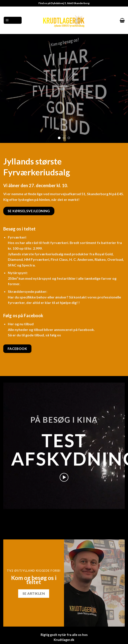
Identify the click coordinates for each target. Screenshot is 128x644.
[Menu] (13, 20)
